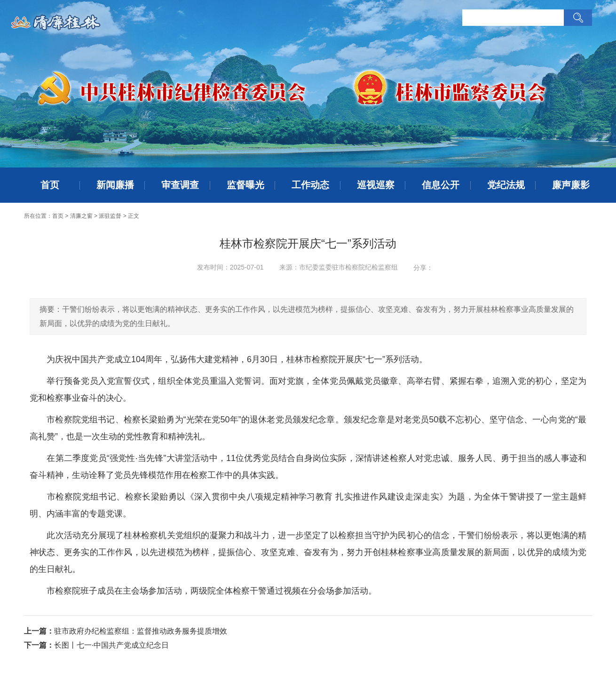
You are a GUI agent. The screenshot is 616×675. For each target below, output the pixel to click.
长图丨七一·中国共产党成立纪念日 (111, 645)
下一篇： (39, 645)
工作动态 (310, 185)
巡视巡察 (376, 185)
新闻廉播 (115, 185)
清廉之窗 (81, 216)
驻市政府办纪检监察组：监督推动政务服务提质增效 (141, 631)
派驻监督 (110, 216)
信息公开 (441, 185)
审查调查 (180, 185)
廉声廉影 (571, 185)
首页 (50, 185)
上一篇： (39, 631)
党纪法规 (506, 185)
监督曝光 (245, 185)
